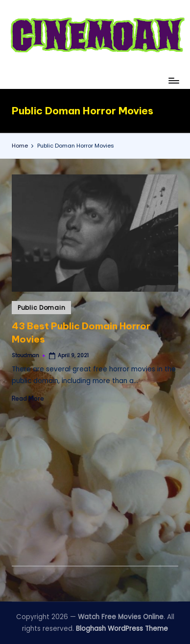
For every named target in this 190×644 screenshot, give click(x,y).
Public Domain (41, 308)
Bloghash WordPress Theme (122, 629)
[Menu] (173, 80)
